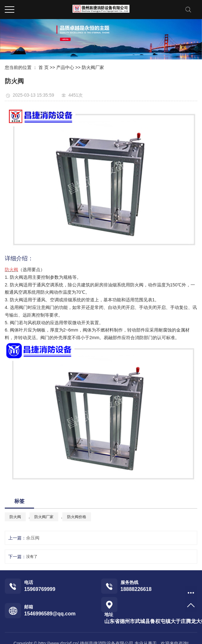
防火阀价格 (77, 517)
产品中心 (65, 67)
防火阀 (15, 517)
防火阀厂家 (93, 67)
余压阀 (33, 538)
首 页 (44, 67)
